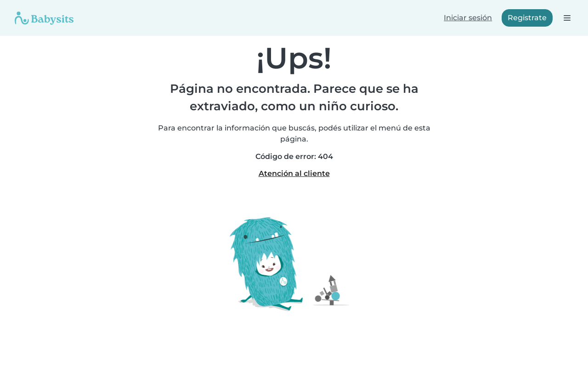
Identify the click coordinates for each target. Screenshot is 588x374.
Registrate (527, 18)
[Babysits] (44, 18)
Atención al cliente (294, 173)
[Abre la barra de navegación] (567, 18)
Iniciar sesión (468, 18)
